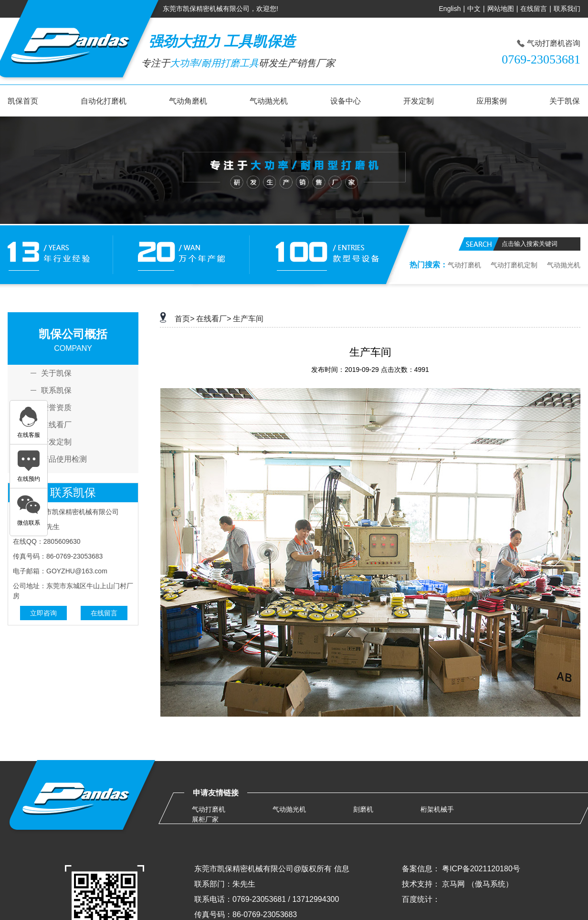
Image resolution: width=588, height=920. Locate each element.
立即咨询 (43, 613)
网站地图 (501, 9)
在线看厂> (214, 319)
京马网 (453, 884)
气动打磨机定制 (514, 265)
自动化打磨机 (104, 101)
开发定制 (419, 101)
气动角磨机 (188, 101)
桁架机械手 (437, 809)
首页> (184, 319)
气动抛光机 (269, 101)
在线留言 (534, 9)
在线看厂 (56, 425)
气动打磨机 (464, 265)
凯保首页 (23, 101)
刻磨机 (363, 809)
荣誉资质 (56, 408)
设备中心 (346, 101)
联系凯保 (56, 391)
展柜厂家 (205, 819)
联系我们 (567, 9)
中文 (474, 9)
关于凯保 (565, 101)
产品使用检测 (64, 459)
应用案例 (492, 101)
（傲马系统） (490, 884)
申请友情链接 (216, 793)
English (450, 9)
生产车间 (248, 319)
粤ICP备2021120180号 (481, 869)
